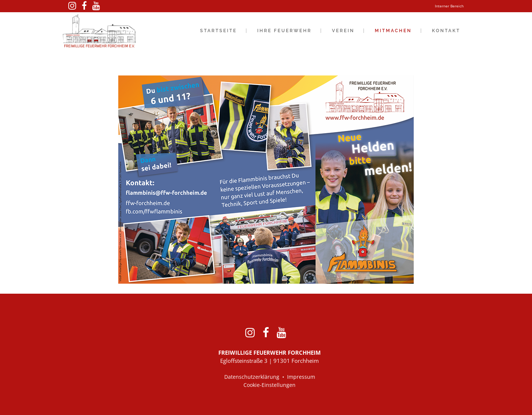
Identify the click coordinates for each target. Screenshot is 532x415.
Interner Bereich (449, 6)
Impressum (301, 377)
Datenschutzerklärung (252, 377)
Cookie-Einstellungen (270, 385)
